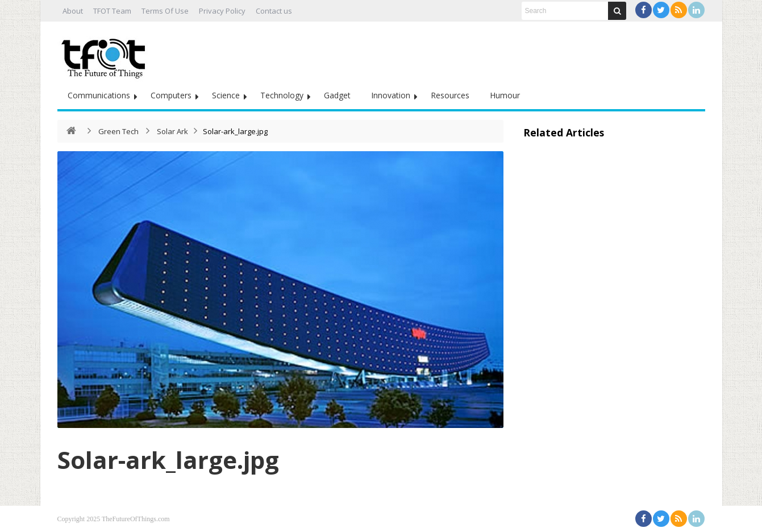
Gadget (337, 95)
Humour (505, 95)
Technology (282, 95)
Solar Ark (172, 131)
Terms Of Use (165, 11)
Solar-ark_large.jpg (168, 460)
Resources (450, 95)
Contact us (274, 11)
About (73, 11)
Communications (99, 95)
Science (226, 95)
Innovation (391, 95)
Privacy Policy (222, 11)
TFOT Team (112, 11)
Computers (171, 95)
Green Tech (118, 131)
